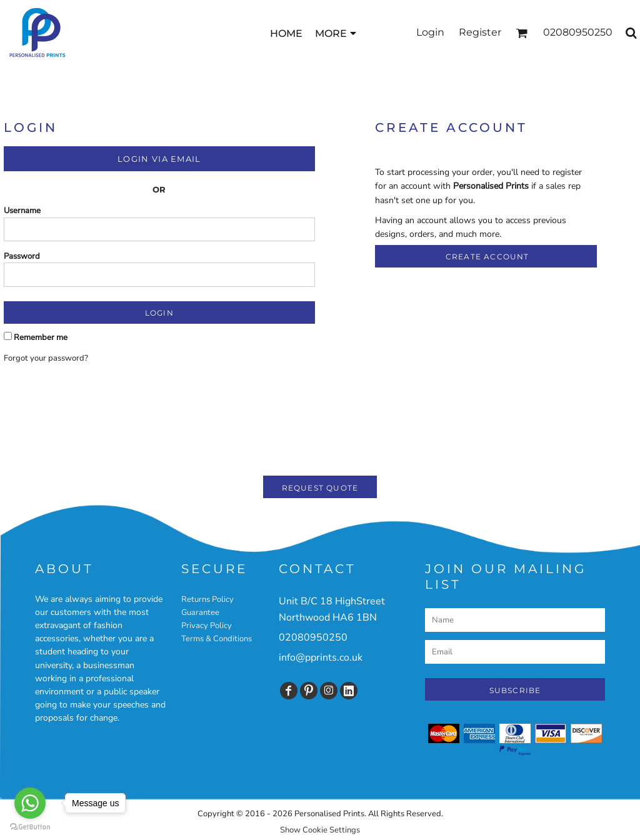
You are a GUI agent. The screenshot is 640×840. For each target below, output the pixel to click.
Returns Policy (207, 599)
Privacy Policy (207, 626)
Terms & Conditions (217, 639)
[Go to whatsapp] (30, 803)
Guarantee (200, 612)
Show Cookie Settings (320, 830)
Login (430, 32)
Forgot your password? (46, 358)
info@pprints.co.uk (321, 657)
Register (480, 32)
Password (22, 256)
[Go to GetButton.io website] (30, 827)
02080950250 (313, 637)
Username (22, 211)
